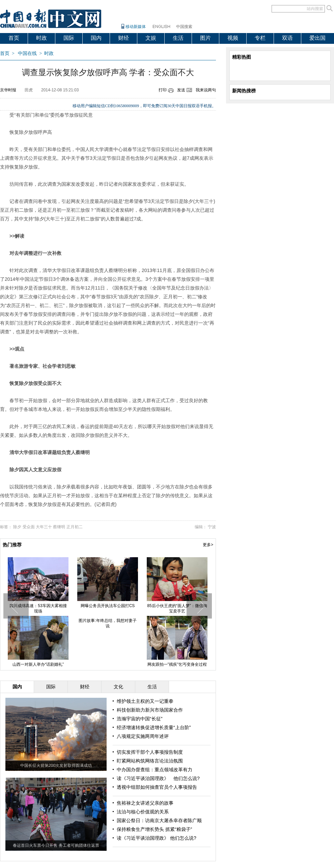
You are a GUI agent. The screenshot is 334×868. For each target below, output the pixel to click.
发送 (181, 90)
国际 (69, 38)
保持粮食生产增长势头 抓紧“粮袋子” (154, 829)
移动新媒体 (136, 27)
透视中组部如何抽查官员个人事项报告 (157, 787)
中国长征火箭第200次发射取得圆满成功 (56, 766)
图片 (205, 38)
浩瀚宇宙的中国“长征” (140, 719)
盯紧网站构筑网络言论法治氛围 (150, 761)
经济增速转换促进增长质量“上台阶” (154, 727)
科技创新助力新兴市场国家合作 (150, 710)
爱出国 (317, 38)
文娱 (151, 38)
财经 (123, 38)
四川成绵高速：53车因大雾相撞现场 (38, 608)
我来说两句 (206, 90)
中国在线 (27, 53)
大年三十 (44, 527)
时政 (41, 38)
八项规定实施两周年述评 (143, 736)
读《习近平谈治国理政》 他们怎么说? (158, 778)
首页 (14, 38)
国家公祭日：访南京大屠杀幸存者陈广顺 (159, 820)
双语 (287, 38)
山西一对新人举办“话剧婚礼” (38, 664)
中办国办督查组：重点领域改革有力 (155, 770)
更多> (208, 545)
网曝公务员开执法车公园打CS (108, 606)
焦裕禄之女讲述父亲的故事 (145, 803)
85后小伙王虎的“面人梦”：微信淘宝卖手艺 (177, 608)
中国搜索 (184, 27)
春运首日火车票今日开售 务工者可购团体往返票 (56, 845)
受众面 (29, 527)
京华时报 (8, 90)
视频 (233, 38)
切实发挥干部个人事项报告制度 (150, 752)
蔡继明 (59, 527)
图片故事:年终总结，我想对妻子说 (107, 623)
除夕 (17, 527)
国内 (96, 38)
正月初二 (75, 527)
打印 (163, 90)
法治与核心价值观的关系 (143, 812)
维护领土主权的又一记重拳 (145, 701)
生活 (178, 38)
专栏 (260, 38)
